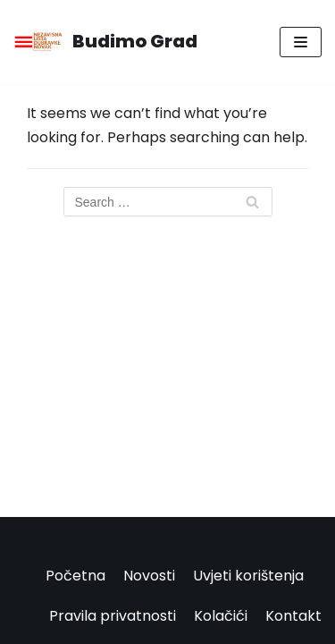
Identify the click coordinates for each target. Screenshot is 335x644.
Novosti (149, 576)
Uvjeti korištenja (248, 576)
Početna (75, 576)
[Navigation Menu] (301, 42)
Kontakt (293, 616)
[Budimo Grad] (105, 42)
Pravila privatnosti (113, 616)
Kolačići (221, 616)
